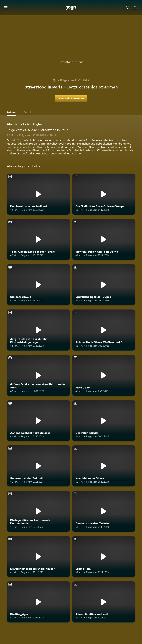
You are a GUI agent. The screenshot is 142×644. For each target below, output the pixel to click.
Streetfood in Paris (71, 62)
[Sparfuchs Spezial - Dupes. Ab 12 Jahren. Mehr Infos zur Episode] (104, 285)
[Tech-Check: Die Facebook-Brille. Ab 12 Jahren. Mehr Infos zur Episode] (38, 239)
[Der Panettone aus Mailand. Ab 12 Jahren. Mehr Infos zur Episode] (38, 194)
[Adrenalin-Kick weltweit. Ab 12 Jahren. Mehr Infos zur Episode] (104, 602)
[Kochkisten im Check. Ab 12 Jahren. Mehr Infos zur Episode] (104, 466)
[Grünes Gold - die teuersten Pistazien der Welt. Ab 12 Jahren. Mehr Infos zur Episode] (38, 375)
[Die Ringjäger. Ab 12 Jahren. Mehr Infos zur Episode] (38, 602)
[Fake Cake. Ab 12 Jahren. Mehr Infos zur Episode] (104, 375)
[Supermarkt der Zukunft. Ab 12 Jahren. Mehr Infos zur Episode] (38, 466)
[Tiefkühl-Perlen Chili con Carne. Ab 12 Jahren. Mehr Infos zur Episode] (104, 239)
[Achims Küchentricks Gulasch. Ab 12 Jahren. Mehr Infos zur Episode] (38, 421)
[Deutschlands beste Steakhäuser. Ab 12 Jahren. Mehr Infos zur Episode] (38, 557)
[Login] (135, 8)
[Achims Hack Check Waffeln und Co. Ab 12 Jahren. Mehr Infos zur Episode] (104, 330)
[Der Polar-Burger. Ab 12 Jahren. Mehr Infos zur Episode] (104, 421)
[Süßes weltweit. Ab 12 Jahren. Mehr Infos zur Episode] (38, 285)
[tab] (12, 113)
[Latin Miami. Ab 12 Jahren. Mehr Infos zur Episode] (104, 557)
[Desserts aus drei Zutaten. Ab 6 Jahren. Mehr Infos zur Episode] (104, 511)
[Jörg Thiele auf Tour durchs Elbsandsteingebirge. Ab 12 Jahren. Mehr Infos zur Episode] (38, 330)
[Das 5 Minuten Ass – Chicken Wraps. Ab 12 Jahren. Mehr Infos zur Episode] (104, 194)
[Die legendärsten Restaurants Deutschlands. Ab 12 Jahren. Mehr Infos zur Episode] (38, 511)
